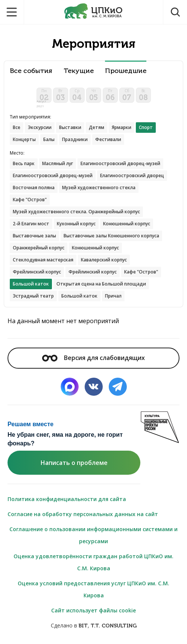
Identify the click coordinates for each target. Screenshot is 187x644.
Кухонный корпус (76, 224)
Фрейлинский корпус (37, 272)
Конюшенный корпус (127, 224)
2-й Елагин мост (31, 224)
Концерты (24, 139)
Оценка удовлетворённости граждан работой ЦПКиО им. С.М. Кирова (93, 562)
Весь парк (24, 163)
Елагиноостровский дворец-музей (120, 163)
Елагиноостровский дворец (132, 175)
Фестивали (108, 139)
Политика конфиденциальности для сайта (67, 499)
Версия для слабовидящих (93, 358)
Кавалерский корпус (104, 260)
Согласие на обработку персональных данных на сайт (83, 514)
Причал (113, 296)
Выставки (70, 127)
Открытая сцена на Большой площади (101, 284)
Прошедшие (126, 71)
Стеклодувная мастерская (43, 260)
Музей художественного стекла (99, 188)
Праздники (75, 139)
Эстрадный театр (33, 296)
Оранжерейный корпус (39, 248)
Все (17, 127)
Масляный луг (58, 163)
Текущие (79, 71)
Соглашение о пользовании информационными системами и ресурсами (93, 535)
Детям (97, 127)
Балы (49, 139)
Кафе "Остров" (30, 200)
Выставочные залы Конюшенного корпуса (111, 236)
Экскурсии (40, 127)
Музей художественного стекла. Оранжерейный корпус (76, 212)
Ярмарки (122, 127)
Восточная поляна (34, 188)
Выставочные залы (34, 236)
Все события (31, 71)
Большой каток (79, 296)
